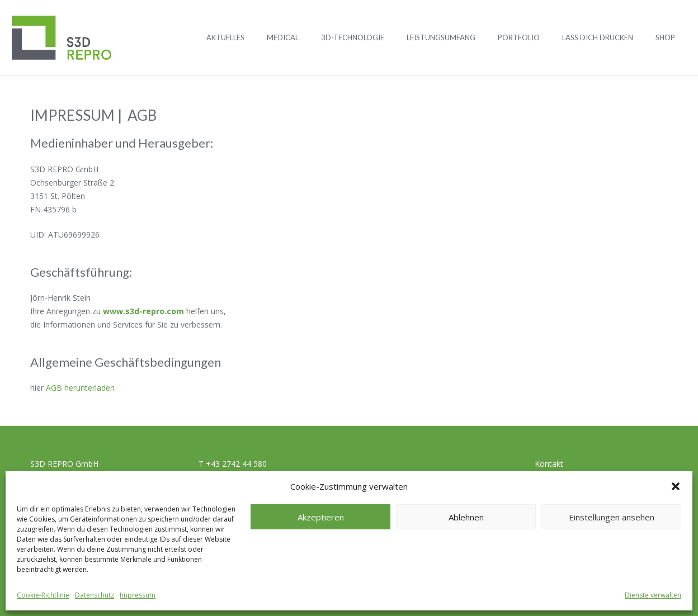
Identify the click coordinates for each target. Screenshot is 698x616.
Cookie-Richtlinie (43, 595)
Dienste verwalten (653, 595)
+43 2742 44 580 (236, 464)
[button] (676, 486)
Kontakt (549, 464)
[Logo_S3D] (62, 38)
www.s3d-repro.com (143, 311)
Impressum (138, 595)
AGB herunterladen (80, 388)
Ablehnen (466, 517)
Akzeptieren (321, 517)
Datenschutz (95, 595)
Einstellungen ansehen (612, 517)
